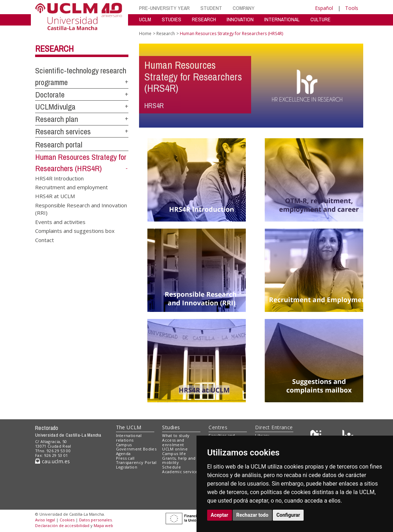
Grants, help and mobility (179, 460)
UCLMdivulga (55, 107)
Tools (352, 8)
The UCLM (129, 427)
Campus (124, 445)
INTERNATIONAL (282, 19)
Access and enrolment (173, 442)
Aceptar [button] (220, 515)
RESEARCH (204, 19)
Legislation (127, 467)
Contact (45, 240)
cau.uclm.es (52, 461)
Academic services (181, 472)
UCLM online (175, 449)
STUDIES (171, 19)
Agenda (123, 453)
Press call (125, 458)
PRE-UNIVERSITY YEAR (164, 8)
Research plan (57, 119)
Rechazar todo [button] (252, 515)
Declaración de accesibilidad (62, 525)
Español (324, 8)
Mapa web (103, 525)
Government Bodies (136, 449)
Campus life (174, 453)
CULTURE (320, 19)
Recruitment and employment (71, 187)
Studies (171, 427)
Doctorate (50, 95)
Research (54, 49)
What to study (176, 435)
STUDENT (211, 8)
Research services (63, 131)
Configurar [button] (288, 515)
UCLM (145, 19)
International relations (129, 438)
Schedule (171, 467)
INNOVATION (240, 19)
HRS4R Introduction (59, 178)
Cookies (67, 520)
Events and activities (60, 222)
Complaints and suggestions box (75, 231)
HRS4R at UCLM (55, 196)
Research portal (59, 145)
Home (145, 33)
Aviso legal (45, 520)
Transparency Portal (136, 462)
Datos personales (95, 520)
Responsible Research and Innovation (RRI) (81, 209)
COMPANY (244, 8)
